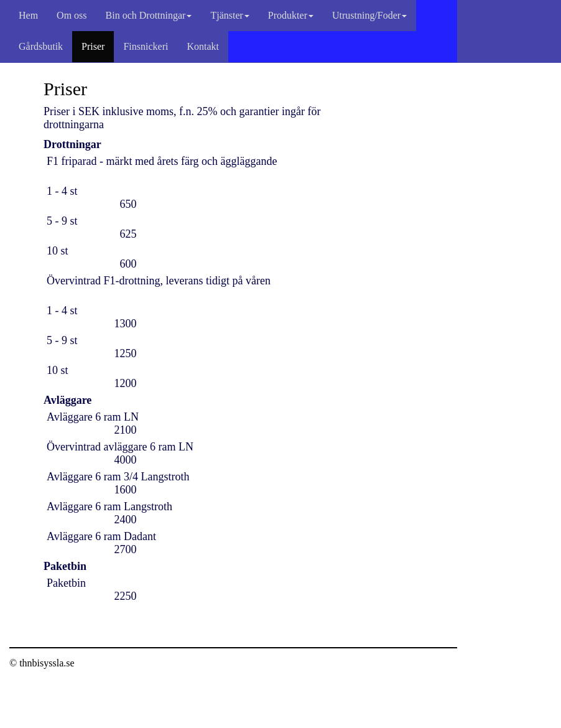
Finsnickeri (146, 46)
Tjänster (229, 15)
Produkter (291, 15)
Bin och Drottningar (149, 15)
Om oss (72, 15)
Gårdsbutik (41, 46)
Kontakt (203, 46)
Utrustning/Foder (369, 15)
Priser (93, 46)
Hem (28, 15)
